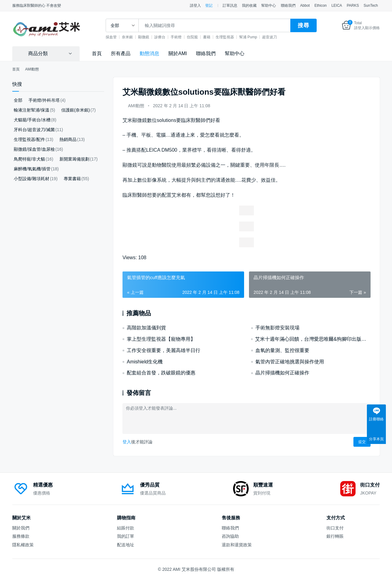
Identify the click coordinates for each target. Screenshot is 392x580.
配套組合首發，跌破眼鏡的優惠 (161, 373)
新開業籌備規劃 (74, 159)
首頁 (97, 53)
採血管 (118, 37)
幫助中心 (269, 6)
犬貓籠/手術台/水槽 (32, 120)
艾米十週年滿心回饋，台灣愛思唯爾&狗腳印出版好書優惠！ (313, 339)
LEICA (337, 6)
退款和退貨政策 (237, 545)
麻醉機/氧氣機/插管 (32, 169)
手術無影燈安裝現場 (277, 328)
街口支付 (335, 528)
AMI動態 (136, 106)
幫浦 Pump (255, 37)
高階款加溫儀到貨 (146, 328)
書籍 (213, 37)
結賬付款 (126, 528)
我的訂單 (126, 536)
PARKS (353, 6)
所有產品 (121, 53)
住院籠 (199, 37)
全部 (18, 100)
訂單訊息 (230, 6)
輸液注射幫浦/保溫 (32, 110)
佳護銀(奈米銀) (75, 110)
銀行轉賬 (335, 536)
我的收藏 (249, 6)
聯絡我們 (288, 6)
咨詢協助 (230, 536)
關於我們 (21, 528)
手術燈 (183, 37)
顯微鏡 (150, 37)
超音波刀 (276, 37)
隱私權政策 (23, 545)
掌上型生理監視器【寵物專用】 (161, 339)
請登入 (195, 6)
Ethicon (321, 6)
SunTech (371, 6)
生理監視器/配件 (29, 139)
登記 (209, 6)
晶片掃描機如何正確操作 (282, 373)
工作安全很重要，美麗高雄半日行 (164, 350)
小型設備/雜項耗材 (32, 179)
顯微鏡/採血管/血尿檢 (34, 149)
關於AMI (178, 53)
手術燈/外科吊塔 (44, 100)
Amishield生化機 (145, 362)
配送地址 (126, 545)
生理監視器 (232, 37)
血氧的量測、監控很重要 (282, 350)
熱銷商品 (68, 139)
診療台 (167, 37)
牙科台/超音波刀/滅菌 (34, 130)
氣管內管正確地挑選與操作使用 (290, 362)
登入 (127, 442)
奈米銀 (134, 37)
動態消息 (149, 53)
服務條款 (21, 536)
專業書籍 (72, 179)
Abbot (305, 6)
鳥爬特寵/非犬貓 (29, 159)
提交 (362, 442)
